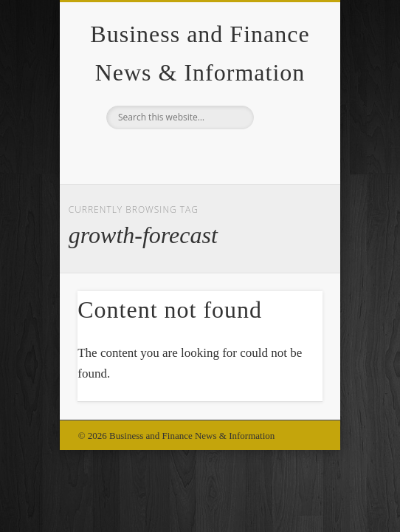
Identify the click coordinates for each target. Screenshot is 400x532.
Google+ (198, 154)
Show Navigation (286, 132)
